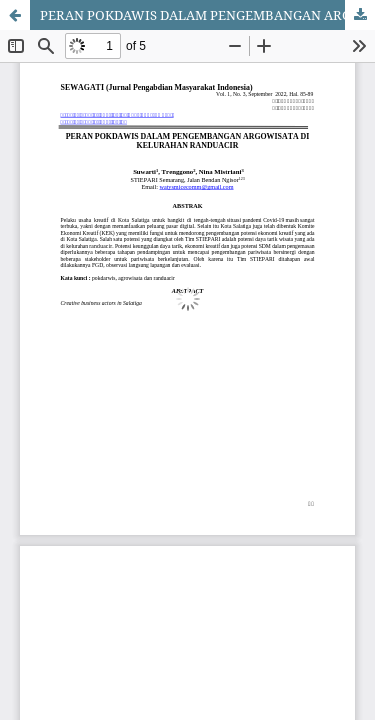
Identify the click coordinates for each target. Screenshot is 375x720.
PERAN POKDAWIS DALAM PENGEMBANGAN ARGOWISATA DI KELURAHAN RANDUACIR (207, 15)
